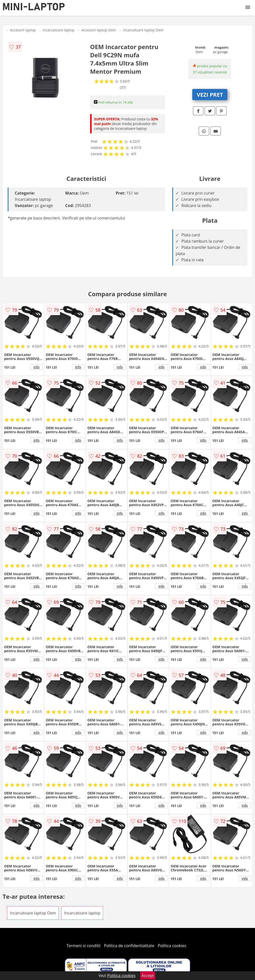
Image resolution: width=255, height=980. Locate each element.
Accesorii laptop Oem (99, 30)
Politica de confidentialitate (129, 946)
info (36, 367)
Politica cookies (172, 946)
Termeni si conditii (84, 946)
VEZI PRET (210, 94)
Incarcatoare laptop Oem (143, 30)
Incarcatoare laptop (59, 30)
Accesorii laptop (23, 30)
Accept (148, 976)
